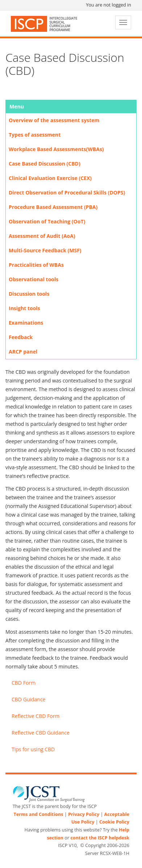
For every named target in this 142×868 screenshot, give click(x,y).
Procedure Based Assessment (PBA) (53, 207)
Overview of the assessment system (54, 120)
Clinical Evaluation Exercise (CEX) (50, 178)
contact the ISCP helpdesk (100, 838)
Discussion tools (29, 294)
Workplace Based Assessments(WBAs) (56, 149)
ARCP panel (23, 352)
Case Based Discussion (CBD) (45, 164)
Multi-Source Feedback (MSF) (45, 250)
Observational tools (34, 279)
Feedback (21, 337)
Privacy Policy (84, 814)
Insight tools (24, 308)
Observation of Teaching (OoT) (47, 221)
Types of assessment (35, 135)
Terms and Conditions (38, 814)
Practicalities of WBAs (36, 265)
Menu (17, 106)
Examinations (26, 323)
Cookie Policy (114, 822)
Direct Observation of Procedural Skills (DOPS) (67, 193)
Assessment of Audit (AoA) (42, 236)
